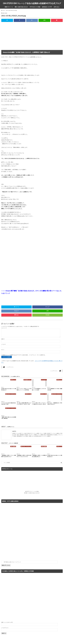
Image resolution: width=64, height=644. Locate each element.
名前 (3, 339)
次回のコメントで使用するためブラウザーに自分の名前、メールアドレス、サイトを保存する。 (24, 355)
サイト (3, 350)
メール (3, 344)
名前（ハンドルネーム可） (7, 622)
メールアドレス (5, 628)
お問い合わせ (56, 7)
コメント (4, 328)
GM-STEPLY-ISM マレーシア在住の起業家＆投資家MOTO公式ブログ (32, 3)
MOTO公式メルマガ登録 (35, 7)
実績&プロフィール (9, 7)
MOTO (14, 431)
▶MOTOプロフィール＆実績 (32, 491)
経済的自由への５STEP (47, 7)
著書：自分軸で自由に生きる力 (21, 7)
